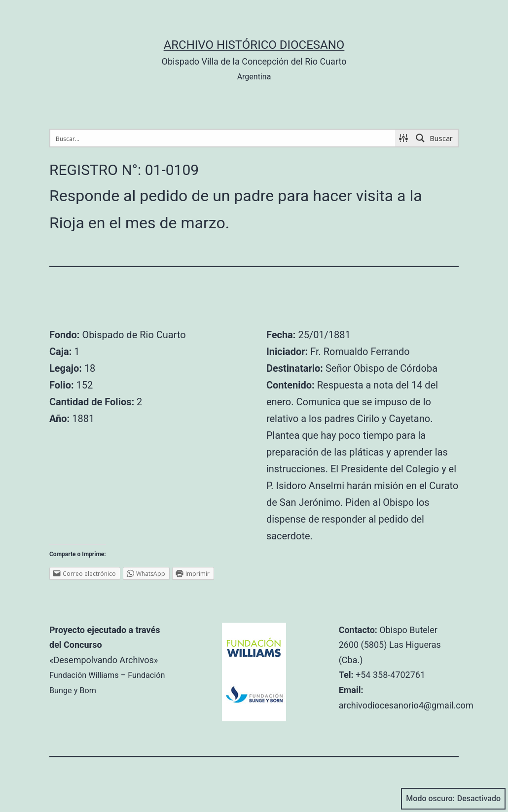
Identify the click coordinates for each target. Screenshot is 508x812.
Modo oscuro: (453, 799)
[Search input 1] (223, 138)
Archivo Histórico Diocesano (254, 45)
